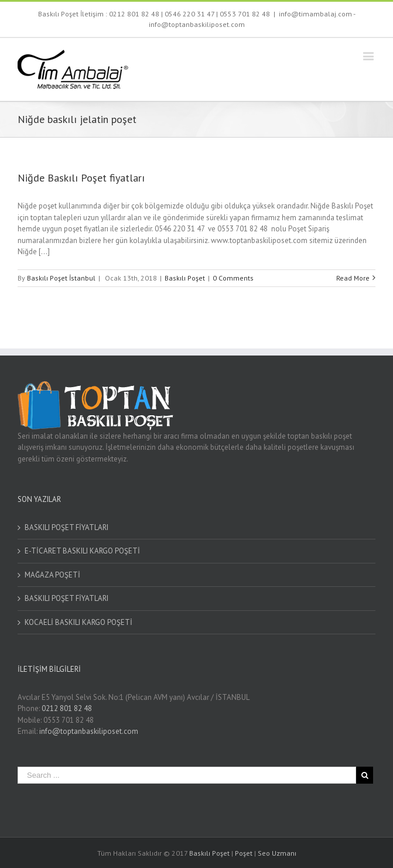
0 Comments (233, 278)
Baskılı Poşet (185, 278)
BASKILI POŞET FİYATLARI (66, 527)
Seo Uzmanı (277, 853)
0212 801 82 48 (134, 14)
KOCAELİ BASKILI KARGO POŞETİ (78, 622)
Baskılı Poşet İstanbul (61, 278)
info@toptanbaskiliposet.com (89, 731)
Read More (353, 278)
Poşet (244, 853)
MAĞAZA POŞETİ (52, 575)
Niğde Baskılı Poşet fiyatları (81, 178)
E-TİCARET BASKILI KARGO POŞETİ (82, 551)
